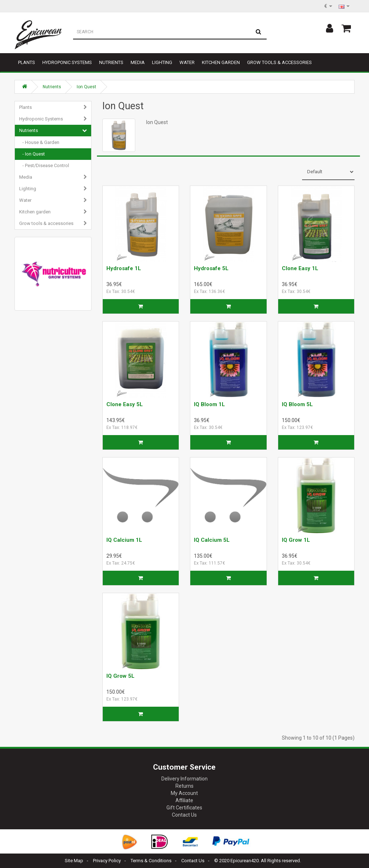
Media (138, 62)
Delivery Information (184, 779)
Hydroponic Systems (67, 62)
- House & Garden (39, 142)
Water (187, 62)
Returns (184, 786)
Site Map (74, 861)
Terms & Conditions (151, 861)
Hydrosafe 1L (124, 268)
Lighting (162, 62)
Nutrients (111, 62)
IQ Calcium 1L (124, 540)
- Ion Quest (32, 154)
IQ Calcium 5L (212, 540)
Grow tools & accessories (279, 62)
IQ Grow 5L (120, 676)
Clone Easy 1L (300, 268)
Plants (27, 62)
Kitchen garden (221, 62)
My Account (184, 793)
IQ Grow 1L (296, 540)
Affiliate (184, 800)
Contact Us (184, 815)
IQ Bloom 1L (209, 404)
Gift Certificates (184, 808)
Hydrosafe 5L (211, 268)
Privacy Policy (107, 861)
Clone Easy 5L (125, 404)
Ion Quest (86, 87)
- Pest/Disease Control (44, 165)
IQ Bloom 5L (297, 404)
